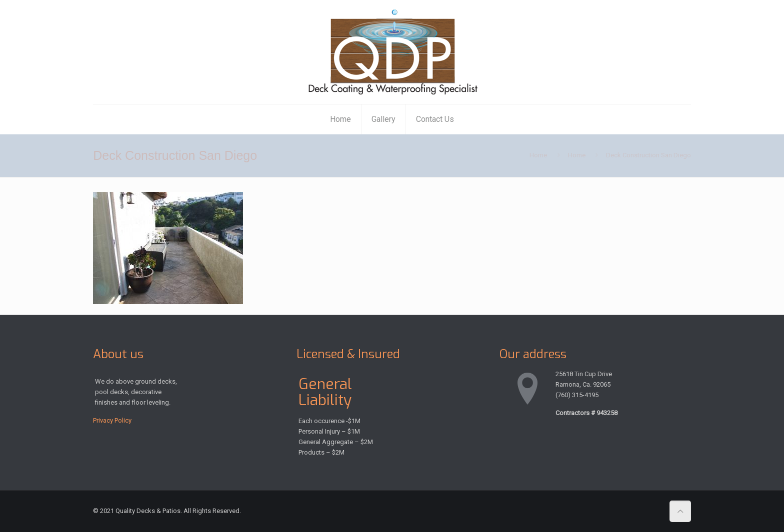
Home (538, 155)
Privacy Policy (112, 420)
